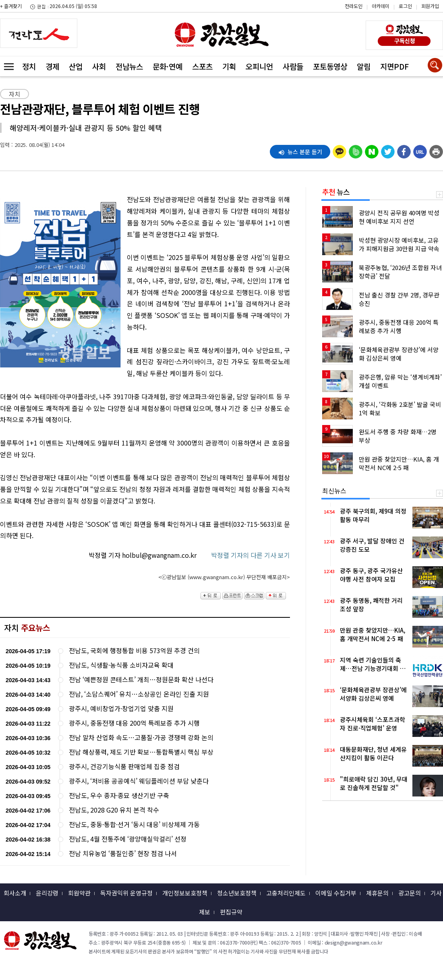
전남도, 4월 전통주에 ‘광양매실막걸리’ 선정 (128, 839)
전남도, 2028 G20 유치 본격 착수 (114, 810)
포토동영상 (330, 66)
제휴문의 (377, 893)
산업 (76, 66)
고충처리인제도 (286, 893)
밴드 (375, 22)
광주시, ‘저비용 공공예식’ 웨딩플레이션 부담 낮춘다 (139, 781)
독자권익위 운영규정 (126, 893)
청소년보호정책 (237, 893)
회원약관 (79, 893)
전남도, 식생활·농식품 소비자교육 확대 (121, 665)
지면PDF (394, 66)
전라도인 (354, 6)
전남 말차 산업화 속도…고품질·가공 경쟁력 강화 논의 (141, 738)
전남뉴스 (129, 66)
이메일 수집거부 (336, 893)
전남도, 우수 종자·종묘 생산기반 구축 (119, 795)
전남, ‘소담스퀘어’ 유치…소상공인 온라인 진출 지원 (139, 694)
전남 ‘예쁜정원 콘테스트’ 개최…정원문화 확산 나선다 (141, 680)
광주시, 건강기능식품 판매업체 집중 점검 (124, 766)
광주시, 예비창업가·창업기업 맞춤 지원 (121, 709)
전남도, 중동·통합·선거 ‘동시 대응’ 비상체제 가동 (134, 824)
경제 (52, 66)
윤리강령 (47, 893)
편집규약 (231, 912)
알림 (364, 66)
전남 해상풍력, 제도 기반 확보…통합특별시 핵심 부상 (141, 752)
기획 (229, 66)
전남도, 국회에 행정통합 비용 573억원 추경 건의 (134, 651)
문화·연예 (168, 66)
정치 (29, 66)
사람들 (293, 66)
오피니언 (259, 66)
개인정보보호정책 (185, 893)
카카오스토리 (375, 10)
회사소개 (15, 893)
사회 (99, 66)
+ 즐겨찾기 (11, 6)
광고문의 (410, 893)
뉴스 (336, 192)
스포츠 (202, 66)
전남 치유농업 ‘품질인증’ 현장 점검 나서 (123, 853)
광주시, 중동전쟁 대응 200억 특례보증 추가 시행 (134, 723)
